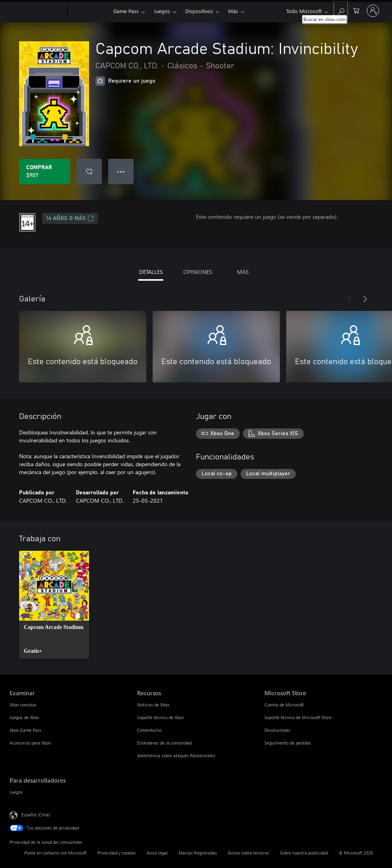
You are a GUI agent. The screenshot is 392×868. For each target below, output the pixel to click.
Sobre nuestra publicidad (304, 853)
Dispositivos (199, 11)
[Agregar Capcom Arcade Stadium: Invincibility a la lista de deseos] (89, 172)
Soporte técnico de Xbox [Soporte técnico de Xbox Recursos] (160, 717)
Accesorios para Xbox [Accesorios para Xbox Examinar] (30, 743)
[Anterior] (349, 299)
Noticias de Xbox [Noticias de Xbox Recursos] (153, 705)
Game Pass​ (126, 11)
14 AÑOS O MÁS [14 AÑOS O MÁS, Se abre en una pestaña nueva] (70, 218)
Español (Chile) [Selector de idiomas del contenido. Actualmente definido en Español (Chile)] (36, 815)
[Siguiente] (365, 299)
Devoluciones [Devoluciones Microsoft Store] (277, 730)
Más (233, 11)
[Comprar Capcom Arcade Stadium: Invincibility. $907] (45, 172)
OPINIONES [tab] (198, 272)
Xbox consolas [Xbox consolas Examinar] (23, 705)
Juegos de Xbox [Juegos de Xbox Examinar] (24, 717)
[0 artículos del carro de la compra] (356, 10)
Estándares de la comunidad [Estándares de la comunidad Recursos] (164, 743)
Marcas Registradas (198, 853)
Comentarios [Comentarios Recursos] (149, 730)
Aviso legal (157, 853)
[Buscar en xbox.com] (341, 10)
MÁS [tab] (243, 272)
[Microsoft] (37, 11)
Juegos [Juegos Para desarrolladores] (16, 792)
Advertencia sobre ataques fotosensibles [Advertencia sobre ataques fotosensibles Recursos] (176, 755)
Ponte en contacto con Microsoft (55, 853)
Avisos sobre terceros (248, 853)
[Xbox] (89, 11)
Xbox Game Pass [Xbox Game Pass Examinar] (25, 730)
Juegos (162, 11)
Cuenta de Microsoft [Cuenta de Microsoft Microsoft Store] (284, 705)
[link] (54, 605)
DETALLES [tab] (151, 272)
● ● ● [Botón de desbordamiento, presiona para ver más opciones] (121, 171)
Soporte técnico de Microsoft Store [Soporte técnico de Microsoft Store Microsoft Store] (298, 717)
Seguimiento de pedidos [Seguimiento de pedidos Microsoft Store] (288, 743)
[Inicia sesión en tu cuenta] (373, 11)
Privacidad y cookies (117, 853)
